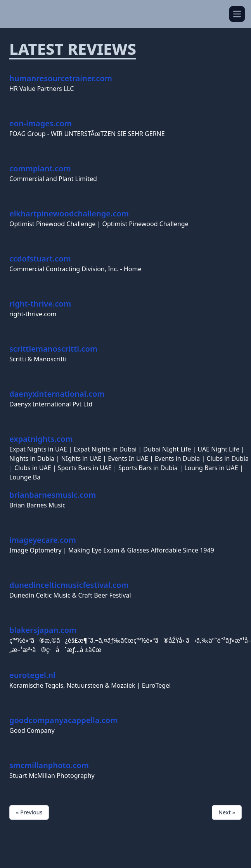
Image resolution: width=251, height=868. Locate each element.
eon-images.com (41, 123)
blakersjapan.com (43, 630)
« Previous (29, 812)
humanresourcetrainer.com (61, 78)
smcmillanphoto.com (49, 765)
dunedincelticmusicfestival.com (69, 585)
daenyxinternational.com (57, 394)
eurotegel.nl (32, 675)
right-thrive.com (40, 304)
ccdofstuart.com (40, 259)
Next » (227, 812)
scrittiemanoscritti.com (53, 349)
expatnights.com (41, 439)
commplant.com (40, 168)
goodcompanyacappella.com (64, 720)
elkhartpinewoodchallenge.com (69, 214)
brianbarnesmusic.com (53, 495)
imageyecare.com (43, 540)
